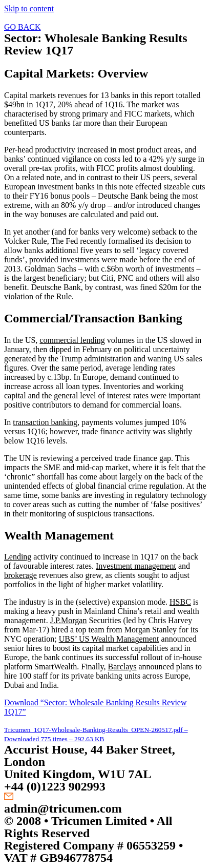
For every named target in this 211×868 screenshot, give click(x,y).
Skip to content (29, 8)
